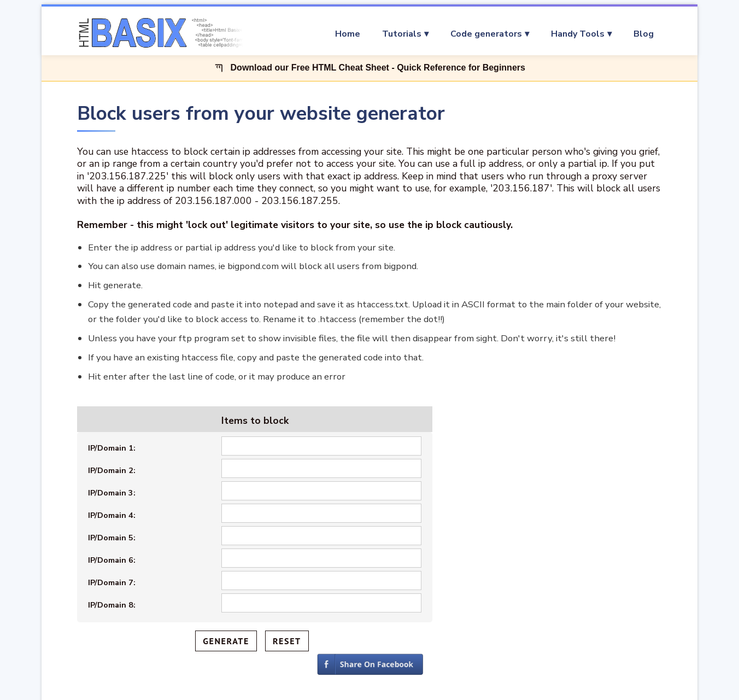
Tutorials (402, 34)
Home (348, 34)
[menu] (460, 34)
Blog (644, 34)
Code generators (486, 34)
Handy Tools (578, 34)
